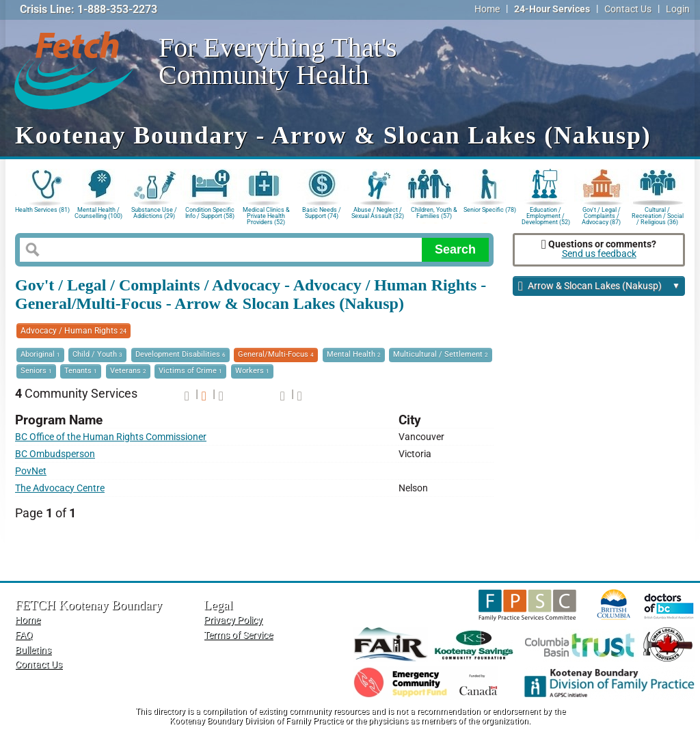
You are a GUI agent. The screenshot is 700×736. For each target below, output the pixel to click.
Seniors (36, 371)
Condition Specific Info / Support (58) (210, 213)
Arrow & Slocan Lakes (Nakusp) (599, 287)
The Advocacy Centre (60, 488)
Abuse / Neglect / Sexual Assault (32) (378, 213)
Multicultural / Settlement (441, 354)
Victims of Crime (190, 371)
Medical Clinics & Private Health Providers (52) (266, 215)
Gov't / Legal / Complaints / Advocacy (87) (601, 215)
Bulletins (33, 650)
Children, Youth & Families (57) (434, 213)
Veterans (128, 371)
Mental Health (354, 354)
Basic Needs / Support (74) (322, 213)
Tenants (81, 371)
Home (487, 9)
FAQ (24, 635)
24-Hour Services (552, 9)
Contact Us (628, 9)
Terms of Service (238, 635)
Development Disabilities (180, 354)
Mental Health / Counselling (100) (98, 213)
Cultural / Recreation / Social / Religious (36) (658, 215)
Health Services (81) (42, 210)
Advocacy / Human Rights (73, 331)
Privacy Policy (233, 620)
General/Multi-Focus (276, 354)
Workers (252, 371)
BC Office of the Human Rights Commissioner (111, 437)
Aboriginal (40, 354)
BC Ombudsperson (55, 454)
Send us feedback (599, 254)
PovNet (31, 471)
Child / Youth (97, 354)
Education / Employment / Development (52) (546, 215)
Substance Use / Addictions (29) (154, 213)
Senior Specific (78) (490, 210)
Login (678, 9)
